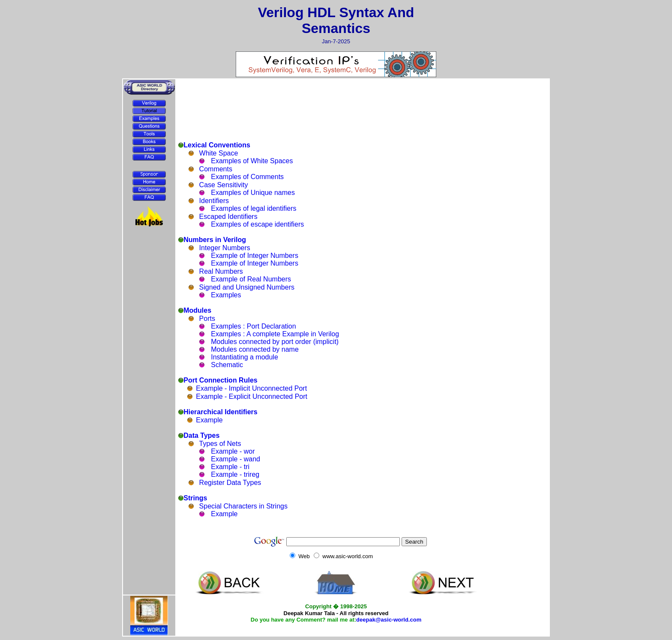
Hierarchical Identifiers (220, 412)
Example (209, 420)
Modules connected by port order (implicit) (275, 342)
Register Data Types (230, 483)
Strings (195, 498)
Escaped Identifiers (228, 217)
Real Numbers (221, 271)
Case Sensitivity (224, 185)
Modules (197, 310)
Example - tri (230, 467)
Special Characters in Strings (243, 506)
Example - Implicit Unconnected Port (251, 388)
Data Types (201, 435)
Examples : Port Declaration (253, 326)
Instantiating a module (244, 357)
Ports (207, 319)
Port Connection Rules (220, 380)
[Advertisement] (149, 251)
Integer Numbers (225, 248)
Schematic (227, 365)
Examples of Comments (247, 177)
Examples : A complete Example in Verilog (275, 334)
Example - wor (233, 451)
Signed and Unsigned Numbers (247, 287)
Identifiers (214, 201)
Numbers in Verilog (215, 240)
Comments (216, 169)
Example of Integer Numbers (255, 256)
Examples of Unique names (253, 193)
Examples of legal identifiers (253, 208)
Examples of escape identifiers (257, 224)
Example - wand (235, 459)
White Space (219, 153)
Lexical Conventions (217, 145)
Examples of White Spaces (252, 161)
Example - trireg (235, 474)
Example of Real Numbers (251, 279)
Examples (226, 295)
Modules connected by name (255, 349)
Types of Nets (220, 444)
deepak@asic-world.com (389, 620)
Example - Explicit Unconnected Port (252, 396)
